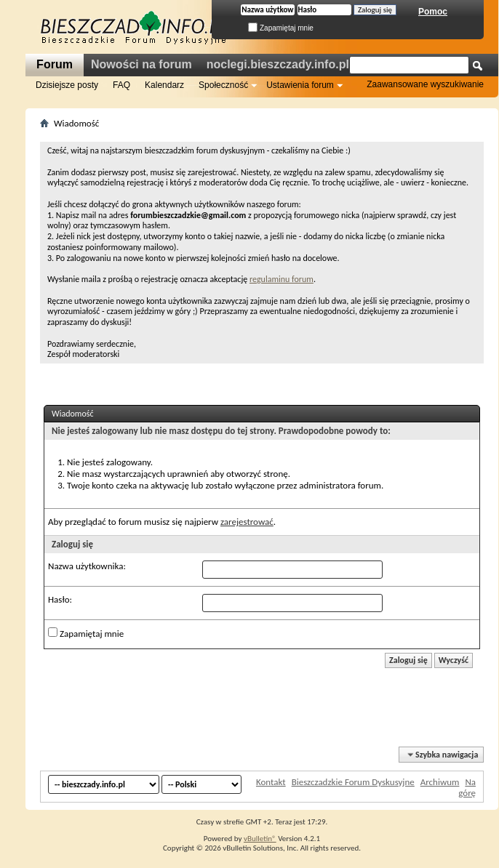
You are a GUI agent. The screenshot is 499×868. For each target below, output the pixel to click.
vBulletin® (260, 839)
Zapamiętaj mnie (281, 28)
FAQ (121, 85)
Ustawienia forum (300, 85)
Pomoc (433, 12)
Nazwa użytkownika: (87, 566)
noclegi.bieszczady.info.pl (278, 64)
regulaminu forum (282, 279)
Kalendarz (164, 85)
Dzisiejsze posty (67, 85)
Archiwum (440, 782)
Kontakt (271, 782)
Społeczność (223, 85)
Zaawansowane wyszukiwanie (425, 84)
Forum (55, 64)
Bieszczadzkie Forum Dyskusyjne (353, 782)
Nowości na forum (141, 64)
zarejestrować (247, 522)
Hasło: (60, 599)
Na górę (467, 787)
